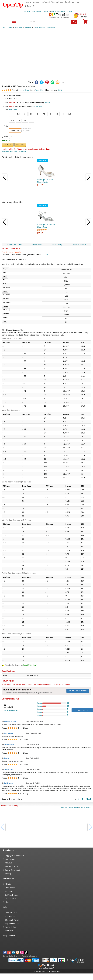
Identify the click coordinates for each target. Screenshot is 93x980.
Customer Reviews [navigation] (79, 245)
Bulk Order (20, 145)
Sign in (29, 2)
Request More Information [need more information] (78, 691)
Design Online (10, 927)
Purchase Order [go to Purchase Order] (11, 913)
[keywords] (50, 22)
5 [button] (12, 114)
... (84, 799)
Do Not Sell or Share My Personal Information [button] (20, 956)
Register (36, 2)
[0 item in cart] (85, 22)
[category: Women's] (18, 27)
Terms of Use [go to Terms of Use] (10, 916)
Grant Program (11, 899)
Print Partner (10, 888)
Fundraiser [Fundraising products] (9, 891)
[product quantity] (14, 137)
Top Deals (27, 11)
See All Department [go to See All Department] (12, 870)
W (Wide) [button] (26, 130)
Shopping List (70, 2)
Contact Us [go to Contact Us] (9, 931)
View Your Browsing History (70, 807)
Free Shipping (37, 11)
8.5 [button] (57, 114)
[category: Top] (3, 27)
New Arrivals (55, 11)
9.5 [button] (70, 114)
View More (39, 107)
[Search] (74, 22)
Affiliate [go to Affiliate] (8, 884)
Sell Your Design (11, 895)
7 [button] (38, 114)
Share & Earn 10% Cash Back (14, 152)
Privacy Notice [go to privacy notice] (11, 859)
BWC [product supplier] (60, 90)
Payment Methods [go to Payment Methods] (12, 924)
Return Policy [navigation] (57, 245)
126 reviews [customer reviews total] (24, 90)
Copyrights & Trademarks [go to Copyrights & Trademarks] (15, 856)
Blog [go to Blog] (7, 902)
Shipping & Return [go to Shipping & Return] (12, 920)
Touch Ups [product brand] (39, 90)
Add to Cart (8, 145)
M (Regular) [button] (15, 130)
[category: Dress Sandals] (39, 27)
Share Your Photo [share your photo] (12, 866)
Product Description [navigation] (14, 245)
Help (78, 2)
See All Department (13, 22)
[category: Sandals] (28, 27)
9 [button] (63, 114)
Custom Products (67, 11)
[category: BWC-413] (51, 27)
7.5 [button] (44, 114)
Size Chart (13, 110)
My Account (46, 2)
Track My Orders (57, 2)
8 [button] (50, 114)
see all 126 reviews (11, 711)
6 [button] (25, 114)
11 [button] (25, 121)
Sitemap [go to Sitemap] (8, 874)
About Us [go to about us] (9, 863)
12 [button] (31, 121)
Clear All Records (86, 807)
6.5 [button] (31, 114)
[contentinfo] (13, 5)
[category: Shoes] (10, 27)
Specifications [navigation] (37, 245)
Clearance (46, 11)
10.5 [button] (12, 121)
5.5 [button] (18, 114)
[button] (31, 6)
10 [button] (19, 121)
